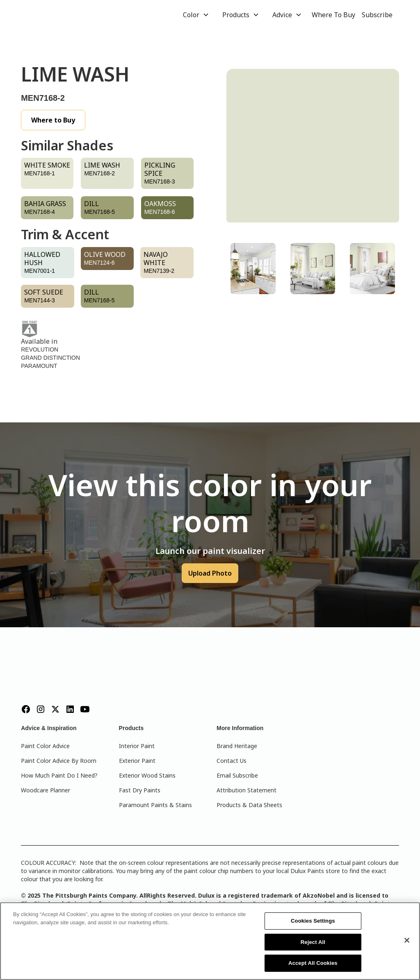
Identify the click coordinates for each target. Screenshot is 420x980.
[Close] (407, 940)
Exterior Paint (137, 761)
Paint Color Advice (45, 746)
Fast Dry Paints (140, 790)
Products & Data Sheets (249, 805)
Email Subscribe (237, 775)
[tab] (253, 269)
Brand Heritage (237, 746)
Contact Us (232, 761)
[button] (196, 15)
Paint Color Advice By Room (59, 761)
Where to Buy (53, 120)
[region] (210, 941)
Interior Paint (137, 746)
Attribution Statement (247, 790)
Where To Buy (333, 15)
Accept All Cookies (313, 963)
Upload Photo (210, 573)
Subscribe (377, 15)
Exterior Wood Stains (147, 775)
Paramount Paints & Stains (155, 805)
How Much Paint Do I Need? (59, 775)
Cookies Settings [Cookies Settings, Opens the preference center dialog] (313, 921)
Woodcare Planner (46, 790)
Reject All (313, 942)
